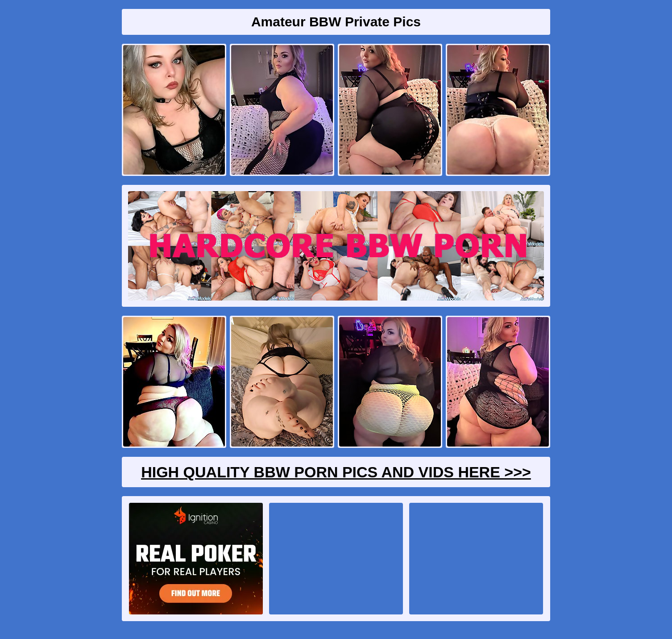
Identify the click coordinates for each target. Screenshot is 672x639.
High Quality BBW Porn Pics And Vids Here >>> (336, 472)
